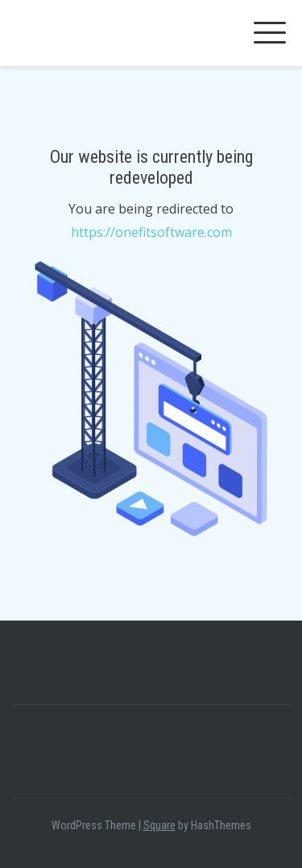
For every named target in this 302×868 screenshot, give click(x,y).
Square (159, 825)
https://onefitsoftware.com (151, 232)
